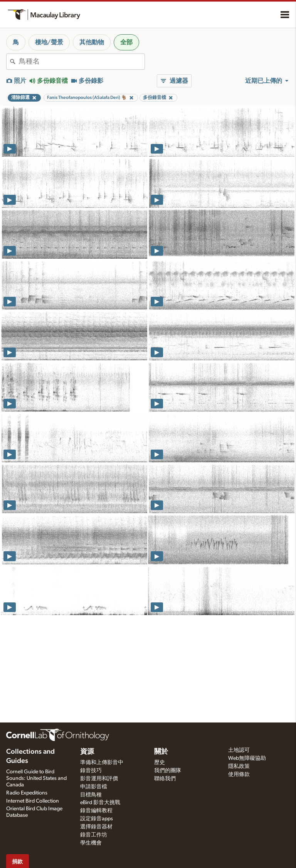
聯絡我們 (165, 779)
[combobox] (82, 62)
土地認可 (239, 750)
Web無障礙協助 (247, 758)
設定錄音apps (97, 819)
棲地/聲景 (49, 42)
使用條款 (239, 774)
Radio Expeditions (27, 793)
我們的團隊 (168, 771)
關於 (161, 752)
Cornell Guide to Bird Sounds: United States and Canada (36, 778)
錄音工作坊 (94, 835)
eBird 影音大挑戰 (100, 803)
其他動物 (92, 42)
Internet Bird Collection (33, 801)
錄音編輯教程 (96, 811)
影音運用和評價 (99, 779)
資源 (87, 752)
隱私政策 (239, 766)
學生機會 (91, 843)
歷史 (160, 763)
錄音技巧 (91, 771)
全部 (126, 42)
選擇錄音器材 (96, 827)
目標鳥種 (91, 795)
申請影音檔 (94, 787)
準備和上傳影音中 (102, 763)
